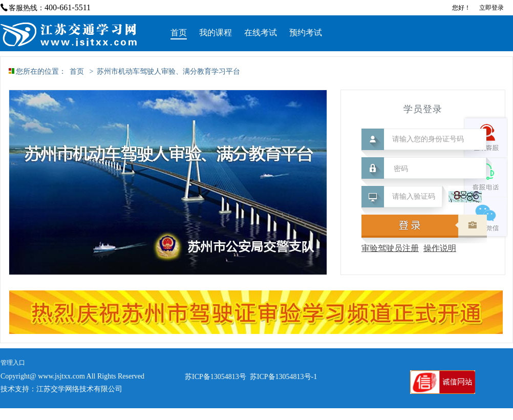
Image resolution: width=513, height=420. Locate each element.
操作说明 (440, 248)
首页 (77, 71)
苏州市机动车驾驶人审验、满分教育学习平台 (168, 71)
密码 (401, 169)
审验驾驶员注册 (390, 248)
